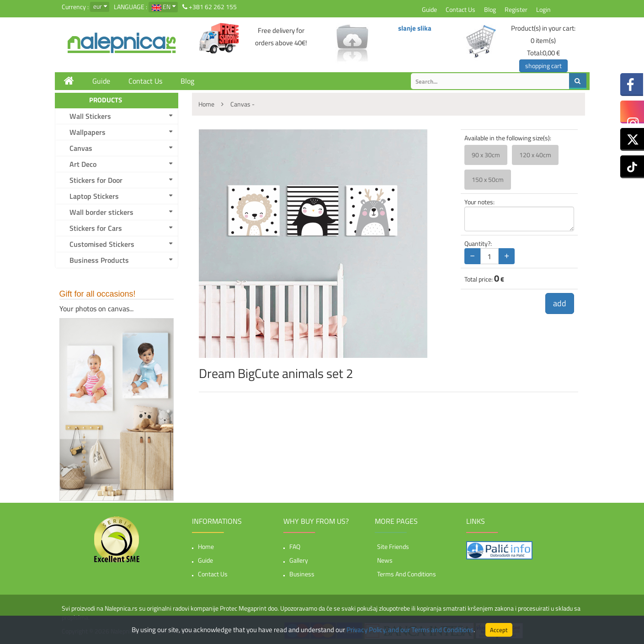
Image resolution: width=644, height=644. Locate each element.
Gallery (299, 560)
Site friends (393, 546)
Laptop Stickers (94, 196)
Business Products (99, 260)
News (385, 560)
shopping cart (543, 66)
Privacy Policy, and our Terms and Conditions (410, 630)
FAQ (295, 546)
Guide (429, 9)
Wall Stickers (90, 116)
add (560, 303)
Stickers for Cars (96, 228)
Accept (499, 630)
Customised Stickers (102, 244)
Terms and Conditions (407, 574)
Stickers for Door (96, 180)
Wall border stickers (101, 212)
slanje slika (415, 28)
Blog (490, 9)
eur (98, 6)
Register (516, 9)
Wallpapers (88, 132)
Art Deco (83, 164)
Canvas (81, 148)
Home (206, 546)
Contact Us (460, 9)
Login (543, 9)
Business (302, 574)
